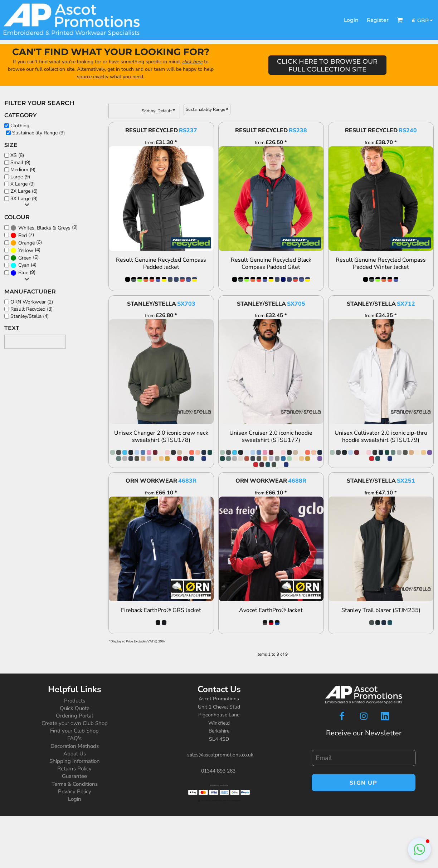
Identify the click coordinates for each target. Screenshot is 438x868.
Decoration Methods (75, 746)
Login (351, 20)
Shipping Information (75, 761)
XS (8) (17, 155)
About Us (75, 754)
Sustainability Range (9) (38, 133)
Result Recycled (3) (31, 309)
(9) (44, 228)
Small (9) (20, 162)
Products (75, 701)
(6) (26, 243)
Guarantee (74, 776)
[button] (400, 20)
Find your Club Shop (74, 731)
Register (378, 20)
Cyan (24, 265)
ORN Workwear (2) (32, 302)
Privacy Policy (75, 791)
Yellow (26, 250)
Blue (23, 273)
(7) (22, 235)
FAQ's (74, 738)
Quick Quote (75, 708)
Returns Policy (74, 769)
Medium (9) (23, 170)
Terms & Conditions (75, 784)
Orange (26, 243)
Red (23, 235)
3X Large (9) (24, 199)
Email (317, 746)
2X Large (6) (24, 191)
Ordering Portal (74, 716)
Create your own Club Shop (75, 723)
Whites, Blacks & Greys (44, 228)
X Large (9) (23, 184)
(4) (25, 250)
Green (25, 258)
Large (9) (20, 177)
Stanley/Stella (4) (30, 316)
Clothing (20, 126)
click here (192, 62)
